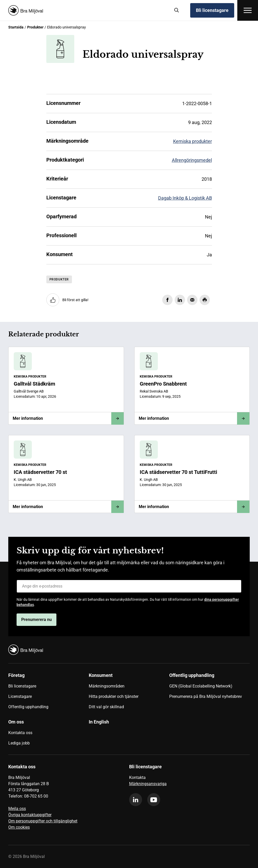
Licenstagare (20, 696)
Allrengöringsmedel (192, 160)
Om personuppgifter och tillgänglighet (43, 821)
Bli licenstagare (212, 10)
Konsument (101, 675)
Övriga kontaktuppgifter (30, 815)
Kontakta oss (20, 733)
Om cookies (19, 827)
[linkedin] (136, 800)
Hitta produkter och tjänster (114, 696)
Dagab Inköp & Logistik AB (185, 198)
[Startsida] (87, 10)
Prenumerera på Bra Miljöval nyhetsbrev (206, 696)
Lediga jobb (19, 743)
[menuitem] (49, 693)
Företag (16, 675)
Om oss (16, 722)
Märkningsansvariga (148, 784)
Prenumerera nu (36, 620)
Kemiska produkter (193, 141)
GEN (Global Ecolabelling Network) (201, 686)
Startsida (16, 27)
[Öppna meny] (248, 10)
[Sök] (177, 10)
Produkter (35, 27)
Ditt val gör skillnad (106, 707)
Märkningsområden (107, 686)
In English (99, 722)
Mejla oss (17, 809)
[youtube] (154, 800)
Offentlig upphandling (28, 707)
